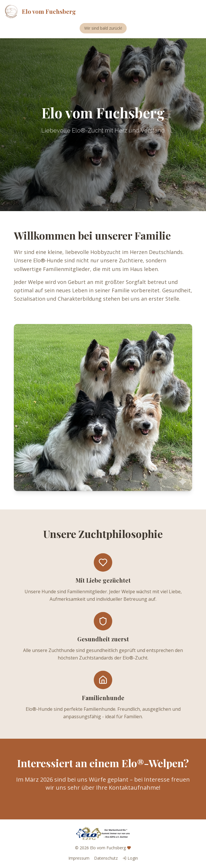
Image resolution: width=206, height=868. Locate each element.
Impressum (79, 858)
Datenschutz (106, 858)
